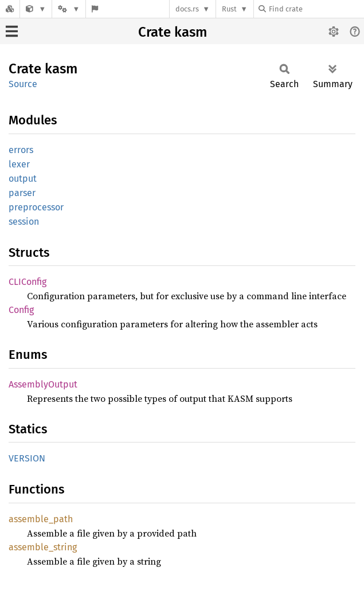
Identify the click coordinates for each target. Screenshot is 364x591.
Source (23, 84)
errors (21, 150)
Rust (229, 9)
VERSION (27, 458)
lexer (19, 164)
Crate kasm (173, 32)
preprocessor (36, 207)
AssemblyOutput (43, 384)
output (23, 179)
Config (21, 310)
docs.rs (187, 9)
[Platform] (69, 9)
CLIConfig (28, 282)
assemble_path (41, 519)
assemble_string (43, 547)
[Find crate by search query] (316, 9)
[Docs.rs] (10, 9)
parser (22, 193)
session (24, 222)
